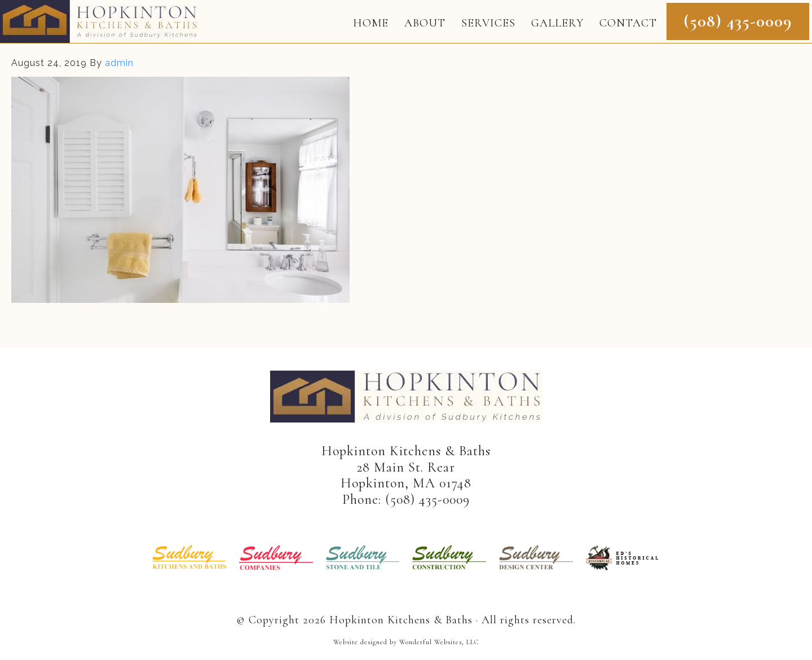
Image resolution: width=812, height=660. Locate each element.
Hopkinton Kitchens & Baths (102, 21)
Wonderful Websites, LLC (439, 642)
